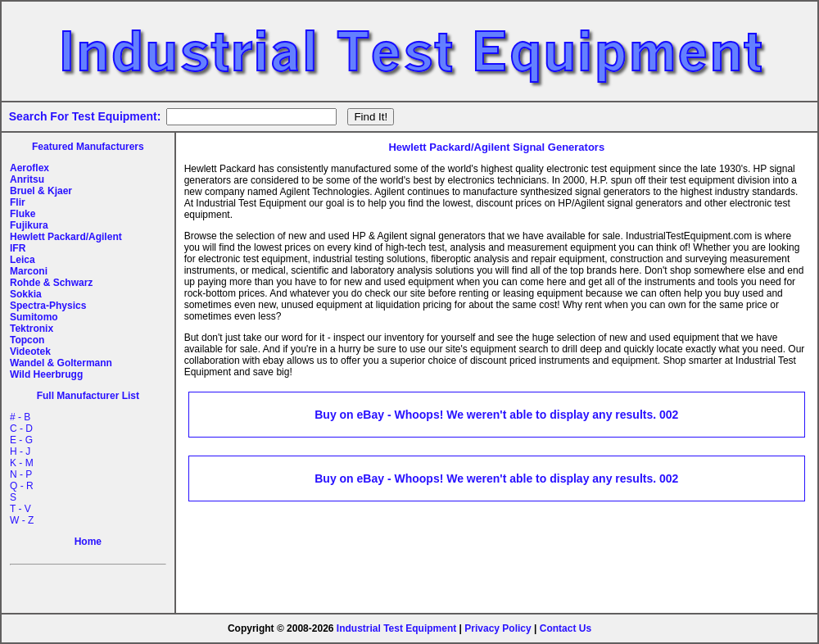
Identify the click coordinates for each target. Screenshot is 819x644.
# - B (20, 417)
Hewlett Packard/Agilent (66, 237)
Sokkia (26, 294)
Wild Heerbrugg (46, 374)
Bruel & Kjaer (41, 191)
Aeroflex (29, 168)
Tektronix (32, 329)
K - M (22, 463)
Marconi (29, 271)
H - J (20, 451)
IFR (18, 248)
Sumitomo (34, 317)
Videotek (30, 351)
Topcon (27, 340)
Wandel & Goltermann (61, 363)
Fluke (23, 214)
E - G (21, 440)
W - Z (22, 520)
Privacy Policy (498, 628)
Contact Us (566, 628)
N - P (21, 474)
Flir (18, 202)
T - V (20, 509)
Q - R (22, 486)
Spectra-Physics (48, 306)
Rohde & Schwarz (51, 283)
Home (88, 542)
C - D (21, 429)
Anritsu (27, 179)
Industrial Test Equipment (396, 628)
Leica (23, 260)
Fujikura (29, 225)
